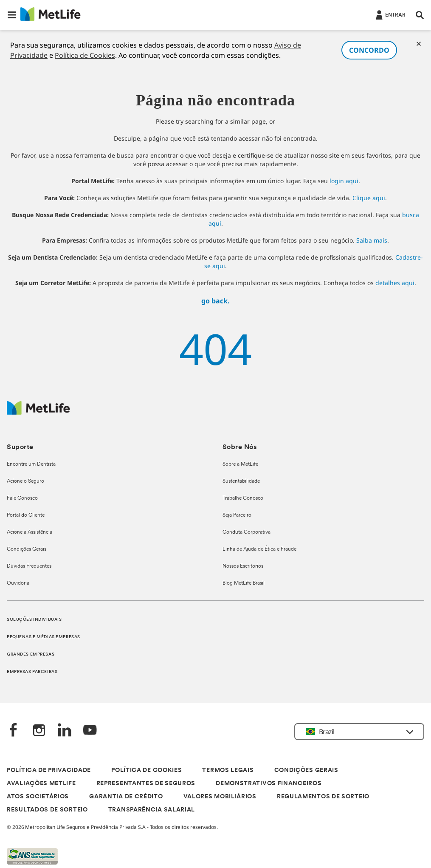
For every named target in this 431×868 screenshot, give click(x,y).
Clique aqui (369, 198)
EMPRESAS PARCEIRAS (32, 672)
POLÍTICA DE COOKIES (146, 770)
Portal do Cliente (26, 515)
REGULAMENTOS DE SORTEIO (323, 797)
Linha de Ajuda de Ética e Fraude (259, 549)
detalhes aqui (395, 283)
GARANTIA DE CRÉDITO (126, 797)
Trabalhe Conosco (243, 498)
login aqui (344, 181)
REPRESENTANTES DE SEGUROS (146, 784)
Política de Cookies (85, 55)
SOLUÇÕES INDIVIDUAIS (34, 620)
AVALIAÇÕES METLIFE (41, 784)
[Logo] (38, 412)
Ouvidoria (18, 583)
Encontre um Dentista (31, 464)
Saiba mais (372, 240)
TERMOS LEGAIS (228, 770)
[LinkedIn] (65, 731)
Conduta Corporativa (246, 532)
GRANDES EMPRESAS (31, 655)
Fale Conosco (22, 498)
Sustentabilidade (241, 481)
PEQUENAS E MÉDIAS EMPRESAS (44, 637)
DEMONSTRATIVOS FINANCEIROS (269, 784)
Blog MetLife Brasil (244, 583)
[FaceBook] (14, 731)
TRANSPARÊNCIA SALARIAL (152, 810)
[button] (12, 15)
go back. (215, 301)
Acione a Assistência (30, 532)
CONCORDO (369, 50)
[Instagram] (39, 731)
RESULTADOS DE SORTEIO (47, 810)
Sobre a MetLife (240, 464)
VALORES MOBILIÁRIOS (220, 797)
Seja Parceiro (237, 515)
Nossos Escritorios (243, 566)
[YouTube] (90, 731)
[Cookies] (419, 44)
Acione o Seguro (25, 481)
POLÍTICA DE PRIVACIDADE (49, 770)
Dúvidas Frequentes (29, 566)
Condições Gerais (27, 549)
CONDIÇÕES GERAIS (306, 770)
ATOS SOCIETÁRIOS (38, 797)
